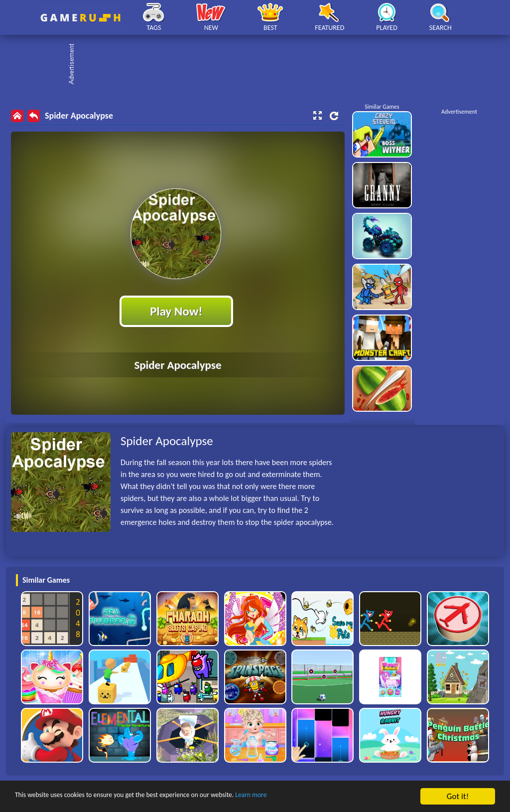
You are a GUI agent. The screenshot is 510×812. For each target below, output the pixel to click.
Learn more (311, 797)
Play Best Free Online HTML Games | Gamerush (80, 18)
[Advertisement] (260, 65)
